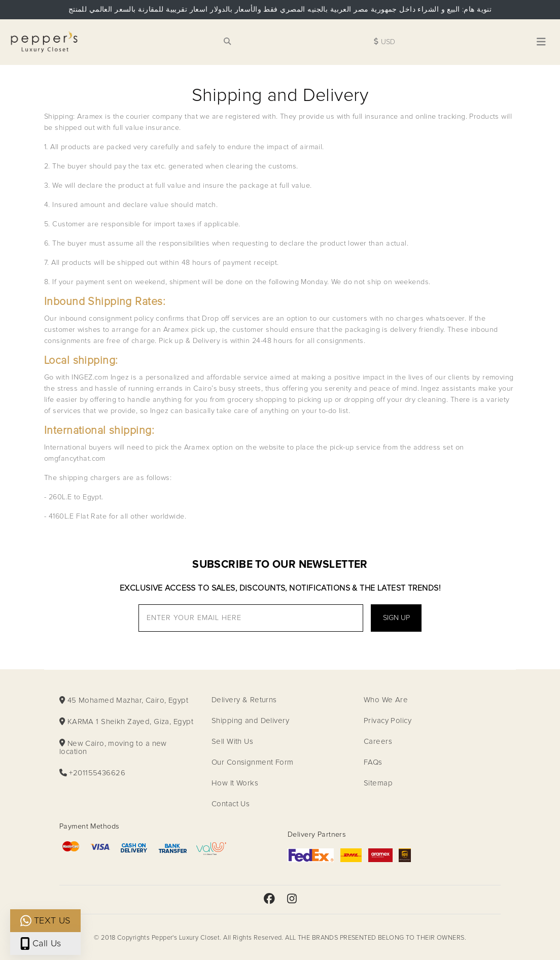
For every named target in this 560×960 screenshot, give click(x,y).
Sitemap (378, 783)
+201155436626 (92, 773)
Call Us (41, 944)
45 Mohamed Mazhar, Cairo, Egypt (124, 700)
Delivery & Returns (244, 700)
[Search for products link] (227, 42)
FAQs (373, 762)
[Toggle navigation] (541, 42)
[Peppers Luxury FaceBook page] (269, 900)
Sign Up (396, 618)
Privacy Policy (388, 721)
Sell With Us (232, 742)
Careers (378, 742)
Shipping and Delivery (250, 721)
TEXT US (45, 921)
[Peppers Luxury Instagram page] (292, 900)
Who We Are (386, 700)
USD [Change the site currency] (385, 42)
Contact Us (231, 804)
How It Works (235, 783)
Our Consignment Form (253, 762)
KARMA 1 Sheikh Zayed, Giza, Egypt (126, 722)
